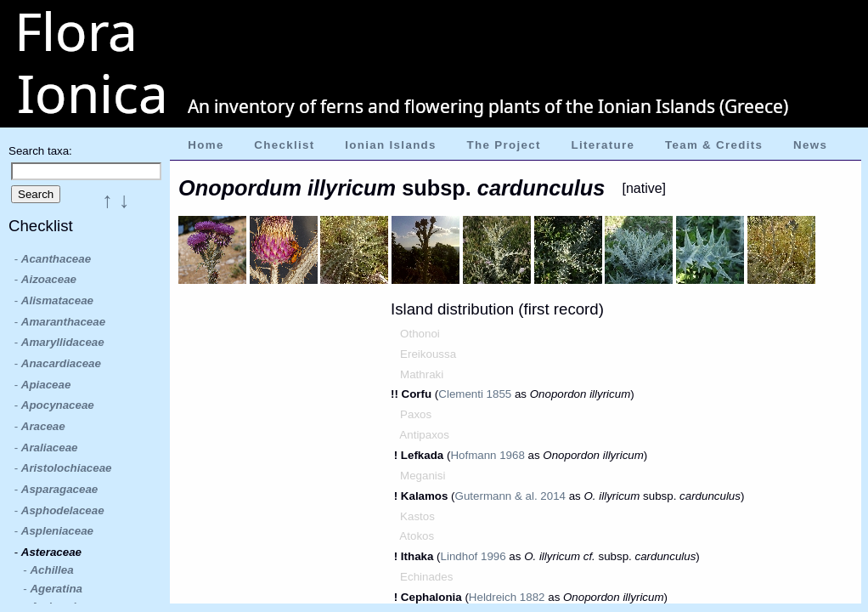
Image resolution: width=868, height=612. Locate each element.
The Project (504, 145)
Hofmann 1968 (487, 455)
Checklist (284, 145)
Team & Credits (714, 145)
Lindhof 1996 (473, 556)
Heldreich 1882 (507, 597)
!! (396, 394)
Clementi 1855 (475, 394)
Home (206, 145)
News (810, 145)
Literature (603, 145)
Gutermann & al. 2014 (510, 496)
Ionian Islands (391, 145)
